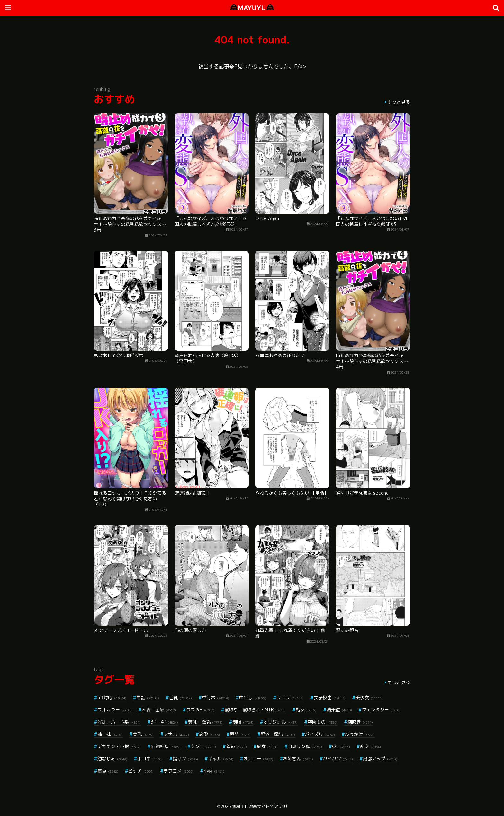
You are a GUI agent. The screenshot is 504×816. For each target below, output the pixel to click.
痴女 (267, 746)
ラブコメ (179, 771)
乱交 (370, 746)
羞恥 (236, 746)
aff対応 (112, 697)
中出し (253, 697)
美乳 (143, 734)
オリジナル (280, 722)
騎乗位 (339, 710)
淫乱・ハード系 (119, 722)
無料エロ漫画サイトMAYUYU (260, 806)
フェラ (290, 697)
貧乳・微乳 (205, 722)
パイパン (338, 759)
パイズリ (320, 734)
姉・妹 (110, 734)
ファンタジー (381, 710)
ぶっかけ (360, 734)
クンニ (203, 746)
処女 (306, 710)
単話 (148, 697)
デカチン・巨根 (119, 746)
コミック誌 (305, 746)
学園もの (323, 722)
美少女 (369, 697)
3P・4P (164, 722)
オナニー (258, 759)
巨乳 (180, 697)
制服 (243, 722)
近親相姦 (166, 746)
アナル (176, 734)
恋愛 (209, 734)
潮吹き (360, 722)
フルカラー (115, 710)
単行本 (216, 697)
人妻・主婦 (159, 710)
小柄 (214, 771)
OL (341, 746)
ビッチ (141, 771)
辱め (240, 734)
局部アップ (380, 759)
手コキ (150, 759)
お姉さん (298, 759)
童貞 (108, 771)
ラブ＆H (200, 710)
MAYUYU (252, 8)
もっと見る (399, 102)
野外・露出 (278, 734)
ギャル (221, 759)
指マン (185, 759)
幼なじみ (112, 759)
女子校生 (330, 697)
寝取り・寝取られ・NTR (255, 710)
